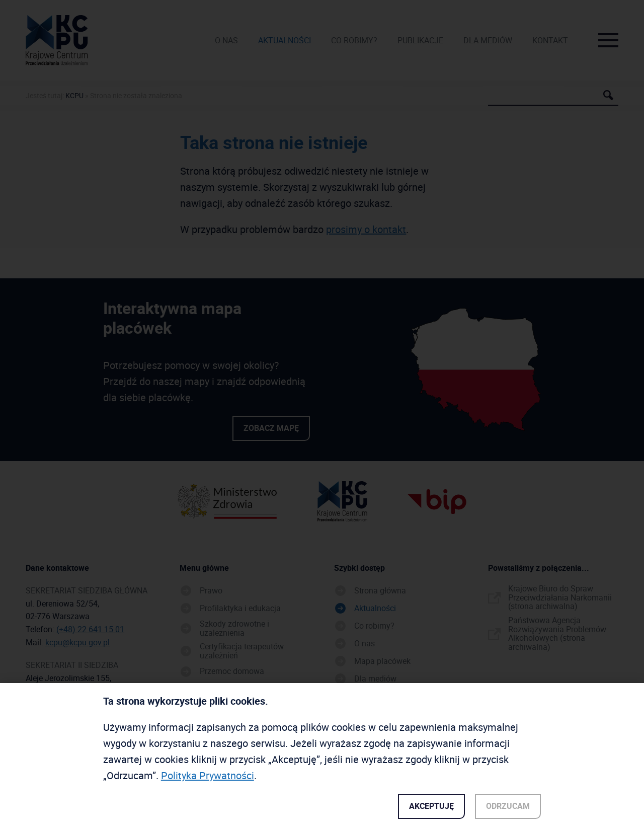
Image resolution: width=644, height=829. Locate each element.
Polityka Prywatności (208, 777)
